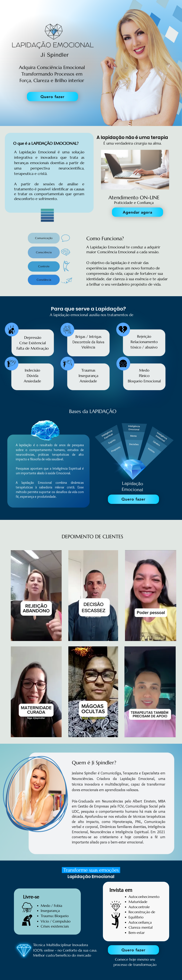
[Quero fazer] (52, 97)
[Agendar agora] (138, 212)
